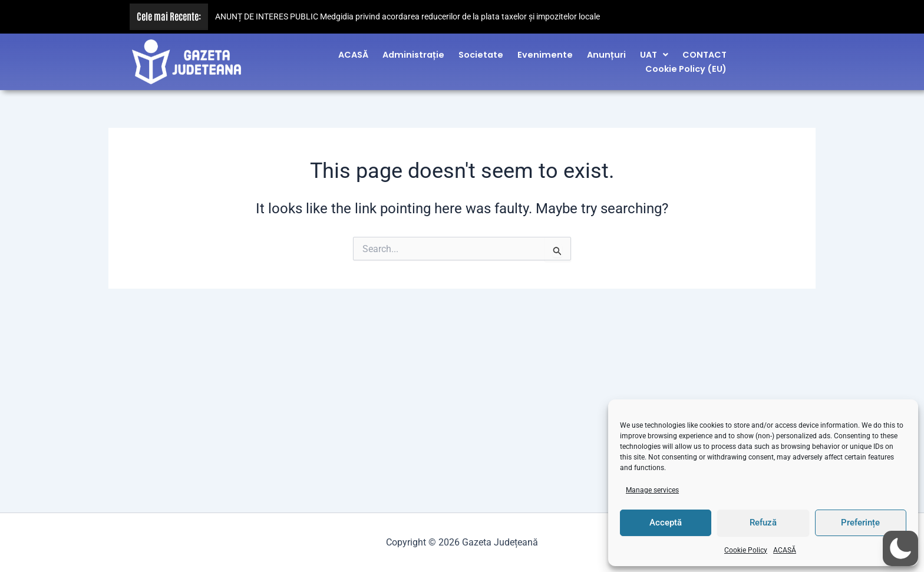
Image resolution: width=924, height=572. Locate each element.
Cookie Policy (746, 550)
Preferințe (860, 523)
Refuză (763, 523)
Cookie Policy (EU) (686, 66)
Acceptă (666, 523)
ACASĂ (785, 550)
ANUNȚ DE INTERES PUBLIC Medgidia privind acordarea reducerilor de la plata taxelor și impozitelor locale (407, 17)
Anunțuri (606, 51)
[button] (654, 51)
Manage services (652, 490)
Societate (481, 51)
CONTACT (704, 51)
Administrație (413, 51)
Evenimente (545, 51)
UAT (654, 51)
